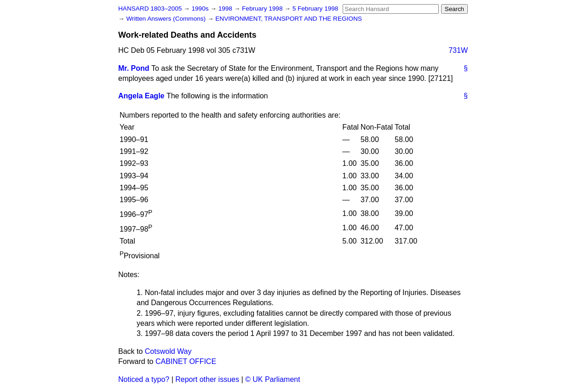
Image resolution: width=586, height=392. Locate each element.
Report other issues (207, 379)
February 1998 (263, 9)
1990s (201, 9)
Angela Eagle (141, 96)
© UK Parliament (273, 379)
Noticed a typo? (144, 379)
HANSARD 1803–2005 (150, 9)
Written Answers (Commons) (167, 19)
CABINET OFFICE (186, 361)
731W (458, 50)
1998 (226, 9)
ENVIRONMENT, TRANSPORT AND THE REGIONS (289, 19)
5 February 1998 (316, 9)
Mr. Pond (134, 68)
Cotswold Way (168, 351)
